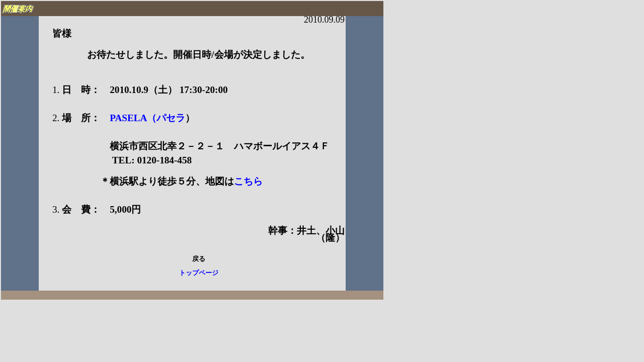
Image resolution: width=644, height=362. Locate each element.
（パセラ (166, 118)
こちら (248, 181)
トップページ (199, 273)
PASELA (124, 118)
